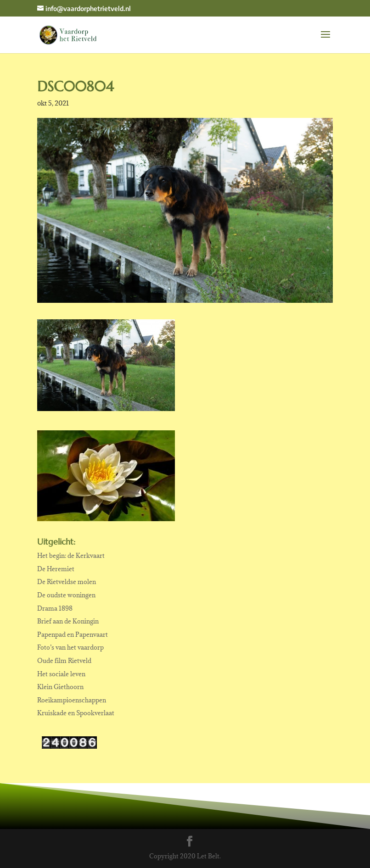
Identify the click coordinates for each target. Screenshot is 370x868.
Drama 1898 (55, 608)
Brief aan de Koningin (68, 621)
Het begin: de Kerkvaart (71, 556)
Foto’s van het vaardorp (70, 647)
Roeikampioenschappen (72, 700)
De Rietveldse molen (67, 582)
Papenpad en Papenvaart (73, 634)
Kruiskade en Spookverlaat (76, 713)
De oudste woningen (66, 595)
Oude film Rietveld (64, 661)
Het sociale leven (61, 674)
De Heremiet (56, 569)
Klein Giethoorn (60, 687)
